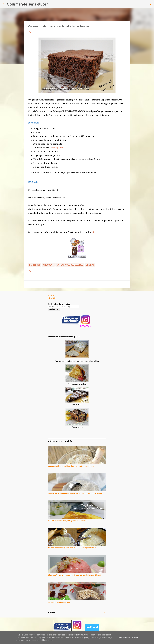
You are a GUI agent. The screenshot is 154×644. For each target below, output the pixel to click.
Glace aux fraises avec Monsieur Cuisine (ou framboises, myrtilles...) (74, 575)
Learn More (124, 637)
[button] (30, 32)
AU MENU (52, 298)
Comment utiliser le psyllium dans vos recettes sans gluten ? (71, 466)
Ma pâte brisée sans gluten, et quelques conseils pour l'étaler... (73, 548)
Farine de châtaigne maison (59, 602)
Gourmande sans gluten (28, 4)
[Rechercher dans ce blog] (64, 306)
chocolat (48, 265)
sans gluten (58, 148)
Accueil (51, 296)
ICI (47, 111)
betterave (35, 265)
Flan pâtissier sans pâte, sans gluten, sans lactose (67, 521)
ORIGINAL (90, 265)
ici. (93, 232)
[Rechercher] (52, 4)
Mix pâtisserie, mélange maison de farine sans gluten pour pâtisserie (75, 493)
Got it (135, 637)
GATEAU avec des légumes (70, 265)
